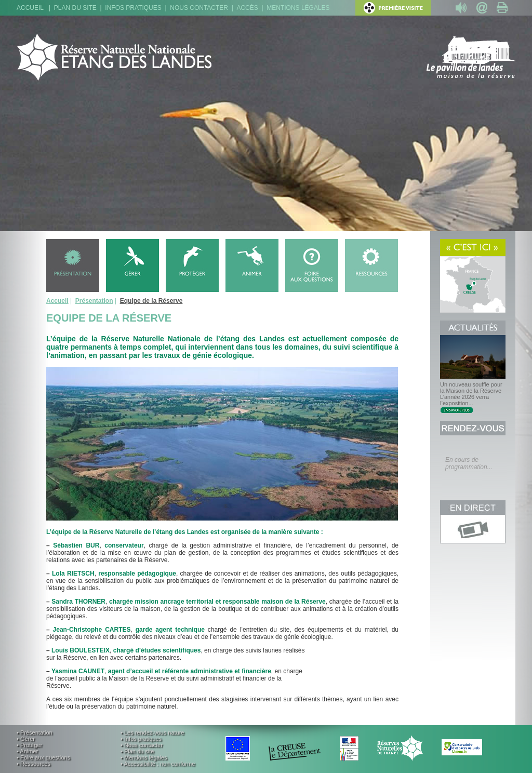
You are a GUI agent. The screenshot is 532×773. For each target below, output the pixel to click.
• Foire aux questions (43, 757)
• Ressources (34, 764)
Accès (247, 8)
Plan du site (75, 8)
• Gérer (26, 739)
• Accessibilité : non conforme (158, 764)
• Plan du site (137, 751)
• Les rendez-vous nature (152, 732)
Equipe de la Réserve (151, 301)
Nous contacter (199, 8)
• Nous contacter (142, 745)
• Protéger (29, 745)
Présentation (94, 301)
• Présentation (35, 732)
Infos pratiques (133, 8)
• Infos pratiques (141, 739)
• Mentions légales (144, 757)
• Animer (27, 751)
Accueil (30, 8)
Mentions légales (298, 8)
